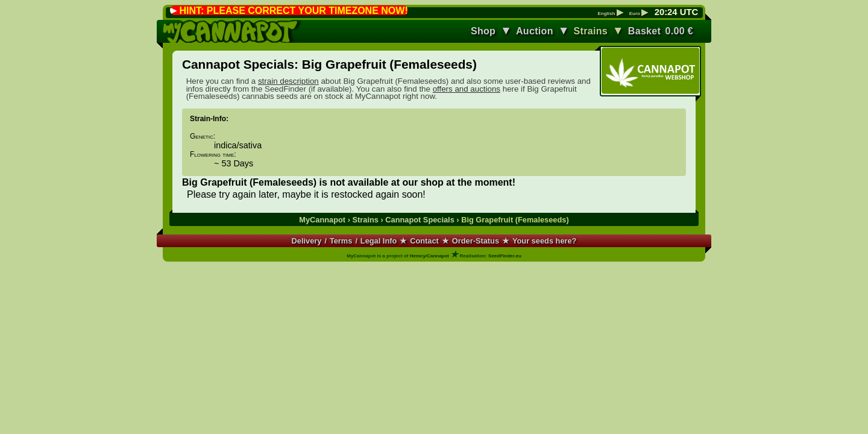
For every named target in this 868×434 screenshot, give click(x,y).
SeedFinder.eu (505, 256)
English (610, 14)
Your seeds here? (544, 241)
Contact (424, 241)
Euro (639, 14)
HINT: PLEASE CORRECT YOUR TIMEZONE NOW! (293, 11)
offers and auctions (467, 89)
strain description (288, 81)
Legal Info (379, 241)
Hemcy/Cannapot (429, 256)
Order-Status (476, 241)
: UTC (676, 12)
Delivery (307, 241)
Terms (341, 241)
